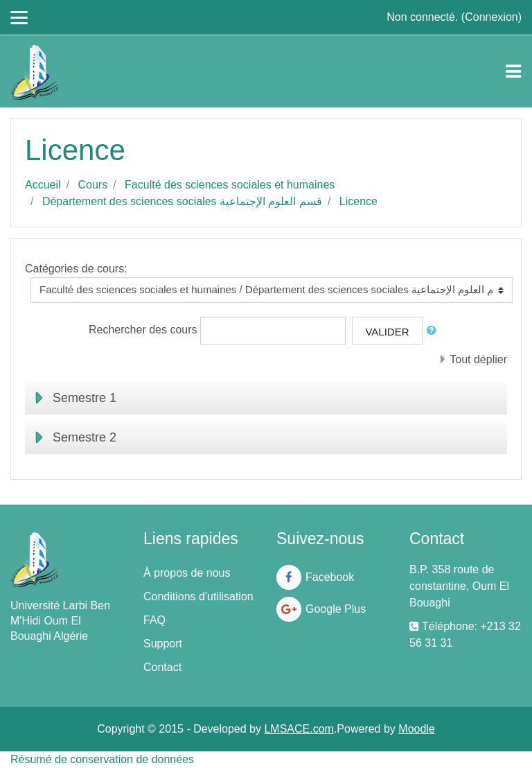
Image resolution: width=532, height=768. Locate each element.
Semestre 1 (85, 398)
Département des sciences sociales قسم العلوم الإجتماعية (182, 201)
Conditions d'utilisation (198, 596)
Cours (92, 185)
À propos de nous (187, 573)
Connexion (491, 17)
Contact (162, 667)
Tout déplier (478, 359)
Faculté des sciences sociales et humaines (230, 185)
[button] (434, 331)
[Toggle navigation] (513, 71)
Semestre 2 (85, 437)
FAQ (154, 620)
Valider (387, 332)
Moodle (416, 729)
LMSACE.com (299, 729)
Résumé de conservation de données (102, 759)
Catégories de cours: (76, 269)
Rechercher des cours (143, 330)
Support (163, 644)
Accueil (43, 185)
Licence (358, 201)
